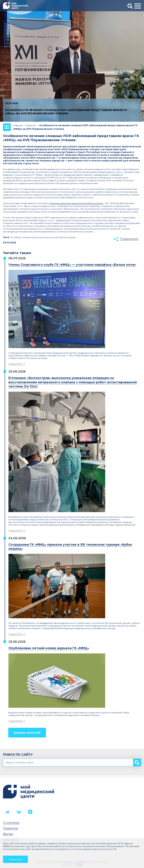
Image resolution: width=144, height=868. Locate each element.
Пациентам (11, 828)
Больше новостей (27, 733)
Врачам (8, 834)
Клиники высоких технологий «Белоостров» (77, 203)
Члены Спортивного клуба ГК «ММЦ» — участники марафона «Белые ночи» (72, 265)
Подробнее (16, 364)
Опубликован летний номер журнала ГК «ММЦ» (49, 648)
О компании (11, 823)
